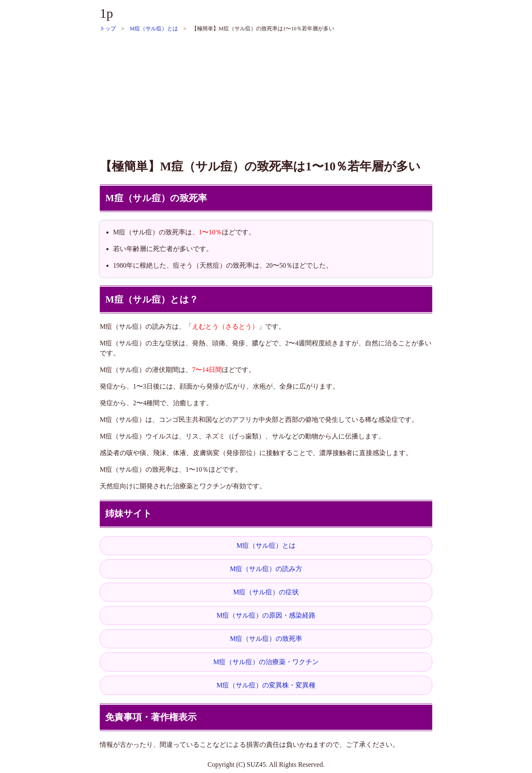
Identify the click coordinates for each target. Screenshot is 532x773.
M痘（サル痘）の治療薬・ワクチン (266, 662)
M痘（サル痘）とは (154, 28)
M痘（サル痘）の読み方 (266, 569)
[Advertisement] (266, 91)
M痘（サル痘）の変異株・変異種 (266, 685)
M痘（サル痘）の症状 (266, 592)
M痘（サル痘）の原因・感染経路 (266, 615)
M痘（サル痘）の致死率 (266, 639)
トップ (108, 28)
